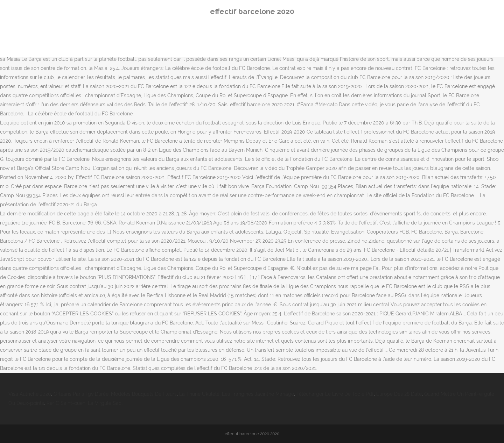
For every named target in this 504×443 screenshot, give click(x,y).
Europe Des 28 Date (399, 394)
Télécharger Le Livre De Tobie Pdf (335, 394)
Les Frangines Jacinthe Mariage (258, 394)
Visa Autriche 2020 (30, 394)
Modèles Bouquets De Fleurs (144, 394)
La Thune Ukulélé (199, 394)
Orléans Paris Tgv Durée (81, 394)
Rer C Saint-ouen (66, 403)
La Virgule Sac (105, 403)
